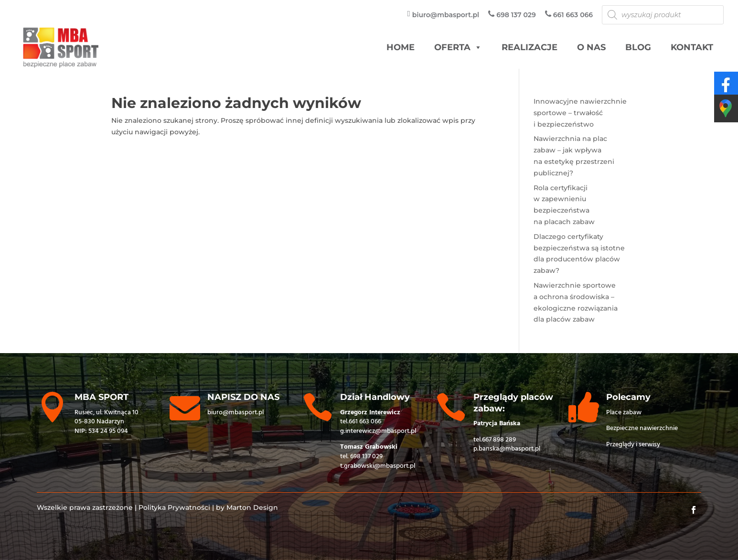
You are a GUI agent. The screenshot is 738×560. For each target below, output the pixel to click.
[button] (478, 48)
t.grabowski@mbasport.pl (378, 466)
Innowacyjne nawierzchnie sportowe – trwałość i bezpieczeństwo (580, 113)
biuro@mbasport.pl (235, 413)
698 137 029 (366, 457)
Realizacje (529, 47)
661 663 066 (365, 422)
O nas (591, 47)
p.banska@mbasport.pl (507, 449)
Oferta (458, 48)
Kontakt (692, 47)
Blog (638, 47)
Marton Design (252, 507)
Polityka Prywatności (174, 507)
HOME (401, 47)
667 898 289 (499, 440)
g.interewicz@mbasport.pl (378, 431)
